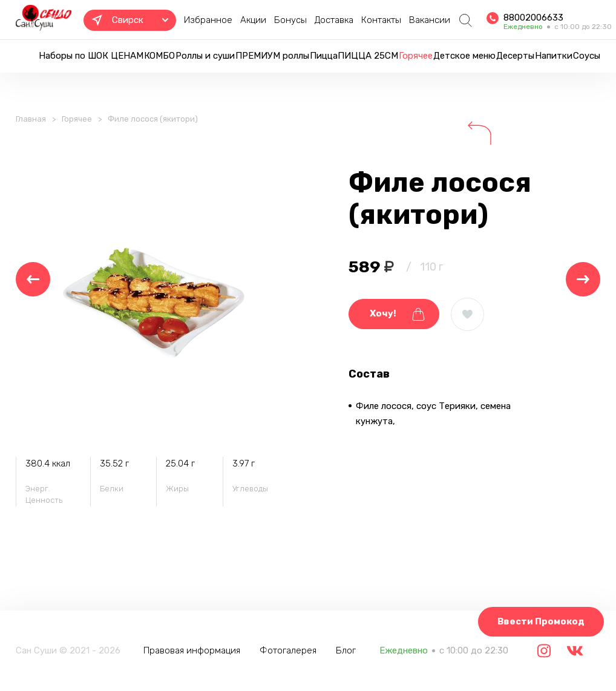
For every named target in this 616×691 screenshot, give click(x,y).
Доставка (334, 20)
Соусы (587, 56)
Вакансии (430, 20)
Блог (346, 650)
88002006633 (533, 18)
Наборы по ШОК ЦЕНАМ (91, 56)
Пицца (324, 56)
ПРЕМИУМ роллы (272, 56)
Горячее (416, 56)
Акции (253, 20)
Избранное (208, 20)
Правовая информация (192, 650)
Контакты (381, 20)
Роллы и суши (205, 56)
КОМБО (159, 56)
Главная (31, 119)
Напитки (554, 56)
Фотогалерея (288, 650)
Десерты (515, 56)
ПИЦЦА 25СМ (368, 56)
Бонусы (290, 20)
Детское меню (464, 56)
